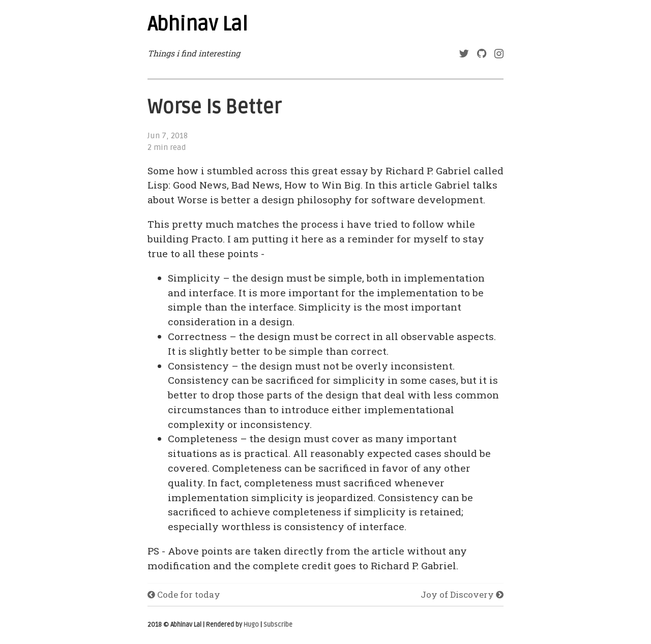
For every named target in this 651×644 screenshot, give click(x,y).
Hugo (251, 625)
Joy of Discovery (462, 594)
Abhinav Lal (198, 24)
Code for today (184, 594)
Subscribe (278, 625)
